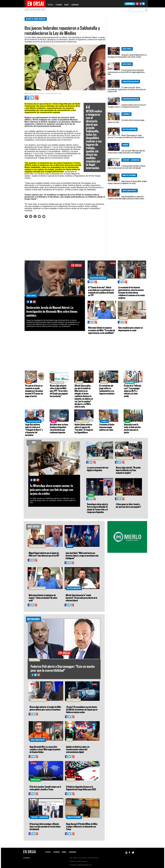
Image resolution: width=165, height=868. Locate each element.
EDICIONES (130, 4)
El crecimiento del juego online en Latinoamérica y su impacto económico (107, 390)
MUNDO (67, 5)
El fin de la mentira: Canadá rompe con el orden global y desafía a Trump (45, 788)
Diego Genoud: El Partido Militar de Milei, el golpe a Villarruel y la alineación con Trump (127, 182)
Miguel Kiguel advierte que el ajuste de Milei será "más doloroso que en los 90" (44, 554)
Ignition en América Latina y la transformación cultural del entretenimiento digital (78, 749)
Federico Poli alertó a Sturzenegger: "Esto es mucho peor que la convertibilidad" (63, 668)
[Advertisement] (13, 51)
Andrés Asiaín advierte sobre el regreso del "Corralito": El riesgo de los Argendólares (84, 428)
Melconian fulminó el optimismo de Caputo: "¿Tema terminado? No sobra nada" (43, 598)
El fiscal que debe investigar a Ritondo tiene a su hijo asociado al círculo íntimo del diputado (127, 167)
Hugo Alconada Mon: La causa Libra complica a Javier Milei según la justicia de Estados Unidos (126, 198)
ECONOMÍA (59, 5)
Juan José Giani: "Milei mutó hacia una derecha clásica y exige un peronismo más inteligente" (126, 152)
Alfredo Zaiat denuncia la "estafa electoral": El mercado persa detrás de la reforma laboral (126, 136)
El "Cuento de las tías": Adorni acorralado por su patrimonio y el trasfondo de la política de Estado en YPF (127, 89)
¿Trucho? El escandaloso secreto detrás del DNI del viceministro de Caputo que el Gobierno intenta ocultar (82, 709)
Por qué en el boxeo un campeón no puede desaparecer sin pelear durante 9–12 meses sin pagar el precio (34, 391)
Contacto (27, 858)
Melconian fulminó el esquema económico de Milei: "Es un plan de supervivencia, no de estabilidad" (102, 330)
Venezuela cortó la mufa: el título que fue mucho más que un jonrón (132, 428)
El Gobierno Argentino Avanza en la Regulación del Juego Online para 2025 (81, 788)
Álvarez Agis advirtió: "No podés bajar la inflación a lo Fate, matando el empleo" (128, 470)
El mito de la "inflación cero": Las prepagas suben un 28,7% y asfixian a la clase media (133, 391)
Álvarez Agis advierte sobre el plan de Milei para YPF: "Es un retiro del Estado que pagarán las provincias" (59, 391)
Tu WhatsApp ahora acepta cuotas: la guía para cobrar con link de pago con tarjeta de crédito (52, 490)
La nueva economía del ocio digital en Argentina (98, 469)
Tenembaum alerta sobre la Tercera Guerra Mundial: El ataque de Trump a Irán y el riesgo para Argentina (97, 508)
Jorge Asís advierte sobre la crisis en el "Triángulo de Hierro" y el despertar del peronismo (127, 106)
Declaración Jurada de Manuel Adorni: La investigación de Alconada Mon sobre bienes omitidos (127, 56)
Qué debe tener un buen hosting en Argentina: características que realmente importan (59, 428)
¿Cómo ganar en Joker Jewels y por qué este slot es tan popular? (128, 505)
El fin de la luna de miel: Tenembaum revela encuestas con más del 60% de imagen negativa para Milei (126, 72)
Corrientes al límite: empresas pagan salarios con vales (126, 121)
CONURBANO (75, 5)
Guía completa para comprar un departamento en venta (131, 329)
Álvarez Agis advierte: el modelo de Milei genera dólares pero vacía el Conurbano (45, 708)
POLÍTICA (50, 5)
